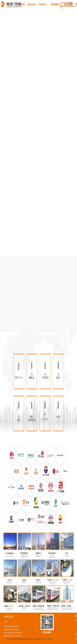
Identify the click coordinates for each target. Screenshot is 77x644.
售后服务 (68, 4)
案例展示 (56, 4)
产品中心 (43, 4)
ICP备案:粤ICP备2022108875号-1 (43, 639)
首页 (22, 4)
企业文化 (31, 4)
